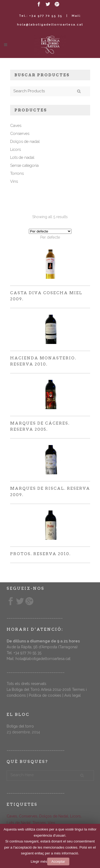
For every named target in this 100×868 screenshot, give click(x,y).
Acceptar (58, 861)
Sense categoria (24, 165)
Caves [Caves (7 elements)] (12, 816)
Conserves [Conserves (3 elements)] (28, 816)
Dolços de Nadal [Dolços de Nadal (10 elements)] (54, 816)
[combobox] (50, 237)
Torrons (17, 173)
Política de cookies (45, 695)
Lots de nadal (22, 157)
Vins (14, 181)
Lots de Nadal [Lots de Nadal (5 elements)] (19, 823)
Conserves (20, 134)
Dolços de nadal (25, 142)
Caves (16, 126)
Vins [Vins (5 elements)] (51, 823)
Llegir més (39, 861)
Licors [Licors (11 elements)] (75, 816)
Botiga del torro (20, 726)
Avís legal (73, 695)
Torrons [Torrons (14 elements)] (39, 823)
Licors (15, 149)
